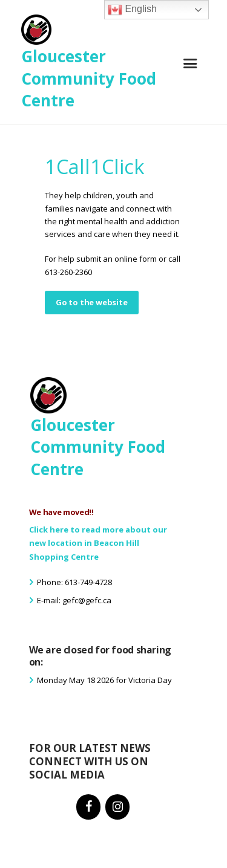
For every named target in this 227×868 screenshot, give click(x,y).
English (132, 10)
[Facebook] (88, 807)
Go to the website (92, 302)
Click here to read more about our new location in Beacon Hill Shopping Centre (98, 543)
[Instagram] (117, 807)
